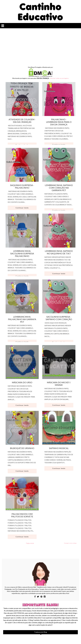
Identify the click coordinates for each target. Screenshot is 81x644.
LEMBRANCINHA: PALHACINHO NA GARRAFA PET (22, 319)
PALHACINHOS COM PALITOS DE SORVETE (22, 515)
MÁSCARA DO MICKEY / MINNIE (59, 384)
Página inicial (30, 543)
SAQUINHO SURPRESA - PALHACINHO (22, 186)
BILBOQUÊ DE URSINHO (22, 448)
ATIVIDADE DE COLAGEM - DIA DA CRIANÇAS (22, 121)
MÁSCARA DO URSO (22, 382)
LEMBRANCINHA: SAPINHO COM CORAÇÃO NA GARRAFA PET (59, 188)
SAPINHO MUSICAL (59, 448)
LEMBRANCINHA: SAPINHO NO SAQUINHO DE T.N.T (59, 252)
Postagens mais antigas (70, 543)
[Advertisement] (40, 46)
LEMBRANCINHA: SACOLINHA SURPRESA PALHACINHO (22, 253)
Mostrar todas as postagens (59, 78)
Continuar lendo (22, 208)
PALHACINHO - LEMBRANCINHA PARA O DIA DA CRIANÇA (59, 122)
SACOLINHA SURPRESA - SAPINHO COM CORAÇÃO (59, 318)
